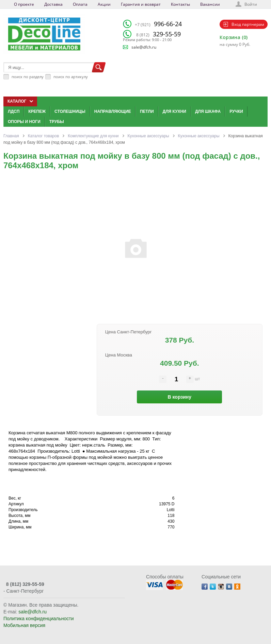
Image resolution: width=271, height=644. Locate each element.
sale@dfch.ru (144, 47)
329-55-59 (158, 34)
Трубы (57, 122)
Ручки (236, 111)
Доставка (53, 4)
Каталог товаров (44, 136)
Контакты (180, 4)
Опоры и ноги (24, 122)
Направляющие (113, 111)
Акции (104, 4)
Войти (251, 4)
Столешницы (70, 111)
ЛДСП (14, 111)
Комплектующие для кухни (93, 136)
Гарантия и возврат (141, 4)
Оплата (80, 4)
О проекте (24, 4)
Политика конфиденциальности (39, 619)
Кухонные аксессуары (148, 136)
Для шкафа (208, 111)
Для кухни (174, 111)
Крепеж (37, 111)
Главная (11, 136)
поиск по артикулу (71, 77)
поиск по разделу (28, 77)
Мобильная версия (24, 625)
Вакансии (210, 4)
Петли (147, 111)
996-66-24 (158, 24)
